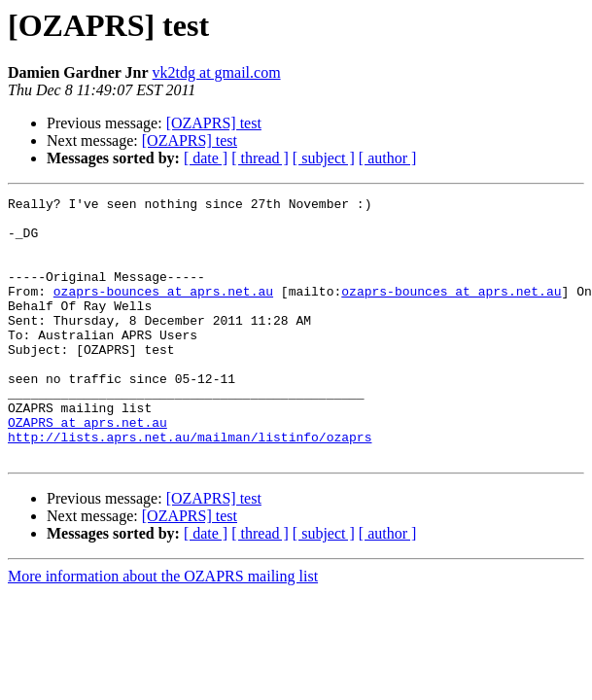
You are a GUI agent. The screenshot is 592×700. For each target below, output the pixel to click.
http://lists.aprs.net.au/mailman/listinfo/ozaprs (190, 486)
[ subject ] (324, 158)
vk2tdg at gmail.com (217, 72)
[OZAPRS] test (214, 123)
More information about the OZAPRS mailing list (163, 629)
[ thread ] (260, 158)
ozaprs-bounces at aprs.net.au (163, 311)
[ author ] (388, 158)
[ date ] (206, 158)
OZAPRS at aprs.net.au (87, 469)
